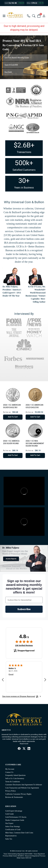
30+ (24, 181)
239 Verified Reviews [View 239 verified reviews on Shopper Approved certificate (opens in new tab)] (24, 645)
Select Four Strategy (13, 826)
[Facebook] (19, 749)
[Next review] (45, 680)
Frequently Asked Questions (15, 775)
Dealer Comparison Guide (15, 820)
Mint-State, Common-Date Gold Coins (19, 833)
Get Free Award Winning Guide (17, 58)
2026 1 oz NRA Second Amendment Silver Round (35, 443)
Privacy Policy (10, 791)
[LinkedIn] (29, 749)
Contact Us (9, 772)
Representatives (11, 836)
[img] (24, 642)
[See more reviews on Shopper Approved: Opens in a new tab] (19, 696)
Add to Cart (13, 417)
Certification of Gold (13, 830)
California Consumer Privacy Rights (18, 794)
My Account (10, 769)
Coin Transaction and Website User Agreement (22, 788)
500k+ (24, 163)
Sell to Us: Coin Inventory (15, 778)
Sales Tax (9, 839)
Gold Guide (9, 814)
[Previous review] (3, 680)
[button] (4, 16)
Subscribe (24, 609)
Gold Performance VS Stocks (16, 817)
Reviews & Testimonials (14, 797)
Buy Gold (8, 72)
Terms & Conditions (13, 782)
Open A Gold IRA (11, 65)
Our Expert (9, 823)
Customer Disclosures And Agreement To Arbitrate (24, 785)
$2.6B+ (24, 145)
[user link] (44, 16)
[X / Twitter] (24, 749)
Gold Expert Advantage (14, 811)
